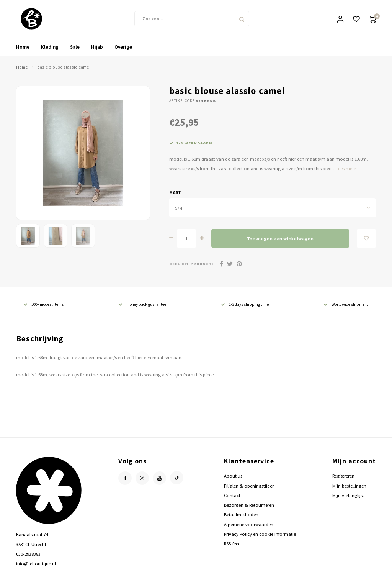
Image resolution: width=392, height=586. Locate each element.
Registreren (343, 477)
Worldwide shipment (346, 305)
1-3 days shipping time (245, 305)
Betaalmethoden (241, 515)
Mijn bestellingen (349, 486)
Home (23, 47)
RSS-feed (232, 544)
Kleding (50, 47)
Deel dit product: (191, 264)
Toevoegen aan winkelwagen (280, 239)
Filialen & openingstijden (249, 486)
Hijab (97, 47)
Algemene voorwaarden (249, 525)
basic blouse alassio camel (64, 67)
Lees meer (346, 169)
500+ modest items (44, 305)
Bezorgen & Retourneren (249, 505)
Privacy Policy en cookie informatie (260, 534)
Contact (232, 496)
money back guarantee (142, 305)
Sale (75, 47)
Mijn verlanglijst (348, 496)
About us (233, 477)
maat (175, 193)
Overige (123, 47)
